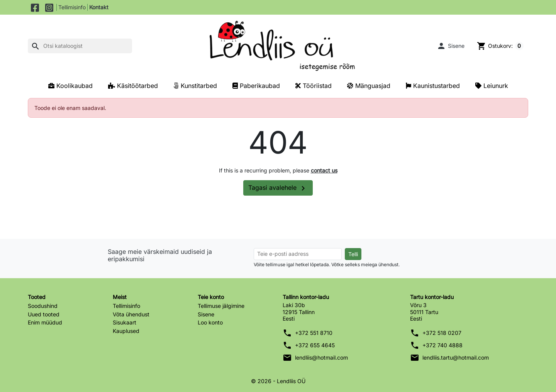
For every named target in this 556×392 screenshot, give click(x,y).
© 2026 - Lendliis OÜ (278, 381)
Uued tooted (44, 314)
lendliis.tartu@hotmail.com (456, 357)
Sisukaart (125, 322)
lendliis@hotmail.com (321, 357)
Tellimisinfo (72, 7)
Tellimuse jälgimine (221, 306)
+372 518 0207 (442, 333)
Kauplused (126, 331)
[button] (451, 46)
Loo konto (210, 322)
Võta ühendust (131, 314)
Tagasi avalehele (278, 188)
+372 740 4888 (442, 345)
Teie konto (211, 297)
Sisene (206, 314)
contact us (324, 170)
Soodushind (43, 306)
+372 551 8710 (314, 333)
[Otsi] (80, 46)
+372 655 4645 (315, 345)
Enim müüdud (45, 322)
